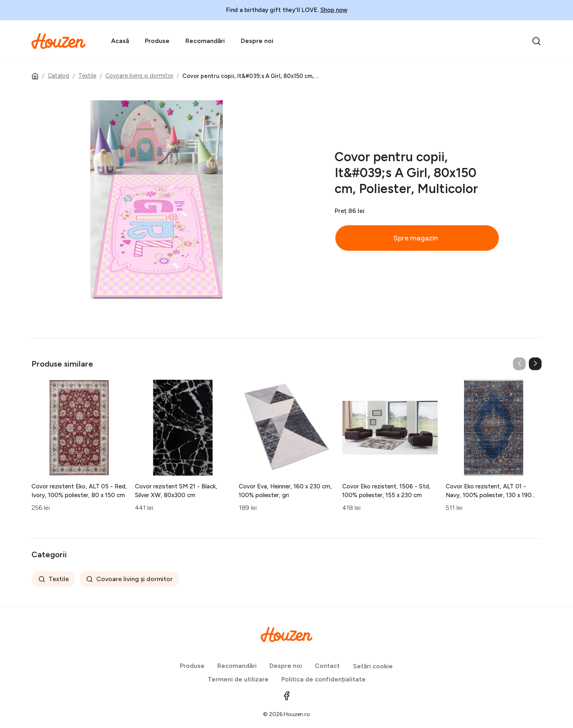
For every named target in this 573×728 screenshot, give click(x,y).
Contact (327, 666)
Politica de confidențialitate (324, 679)
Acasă (120, 41)
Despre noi (257, 41)
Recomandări (205, 41)
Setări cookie (373, 666)
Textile (87, 76)
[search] (536, 41)
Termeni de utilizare (238, 679)
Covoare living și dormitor (139, 76)
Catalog (58, 76)
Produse (157, 41)
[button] (535, 364)
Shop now (334, 10)
